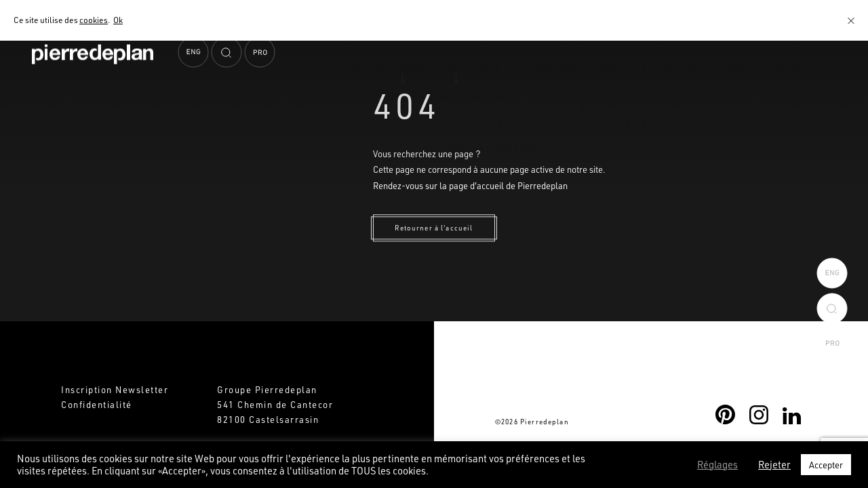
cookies (94, 20)
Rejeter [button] (774, 465)
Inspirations (501, 90)
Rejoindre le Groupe (688, 90)
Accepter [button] (826, 465)
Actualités (584, 90)
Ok (118, 20)
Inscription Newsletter (115, 389)
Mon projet (417, 90)
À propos (277, 90)
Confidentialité (97, 404)
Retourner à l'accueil (434, 228)
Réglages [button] (717, 465)
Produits (344, 90)
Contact (785, 90)
